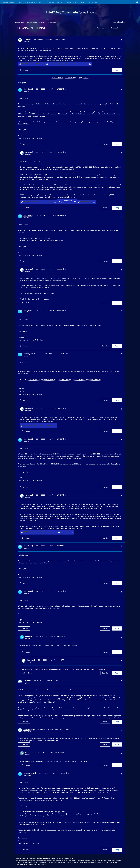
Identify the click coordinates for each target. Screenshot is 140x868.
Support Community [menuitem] (8, 2)
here (79, 708)
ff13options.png (66, 201)
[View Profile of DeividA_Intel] (29, 354)
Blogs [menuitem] (83, 2)
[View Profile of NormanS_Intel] (30, 773)
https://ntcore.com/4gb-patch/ (92, 798)
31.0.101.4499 (37, 114)
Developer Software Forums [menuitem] (34, 2)
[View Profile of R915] (28, 752)
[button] (121, 40)
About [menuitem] (20, 2)
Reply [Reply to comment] (117, 144)
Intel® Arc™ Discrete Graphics (48, 22)
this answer (116, 278)
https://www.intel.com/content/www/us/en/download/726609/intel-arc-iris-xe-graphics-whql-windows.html (64, 379)
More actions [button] (116, 28)
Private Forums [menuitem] (94, 2)
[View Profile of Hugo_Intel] (28, 89)
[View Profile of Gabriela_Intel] (29, 729)
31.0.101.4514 (50, 464)
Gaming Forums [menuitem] (72, 2)
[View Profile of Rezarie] (29, 636)
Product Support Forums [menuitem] (55, 2)
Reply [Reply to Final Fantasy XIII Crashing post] (117, 70)
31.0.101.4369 (23, 114)
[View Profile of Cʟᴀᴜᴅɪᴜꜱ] (27, 39)
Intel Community (20, 22)
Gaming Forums (32, 22)
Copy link (105, 144)
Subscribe (100, 28)
